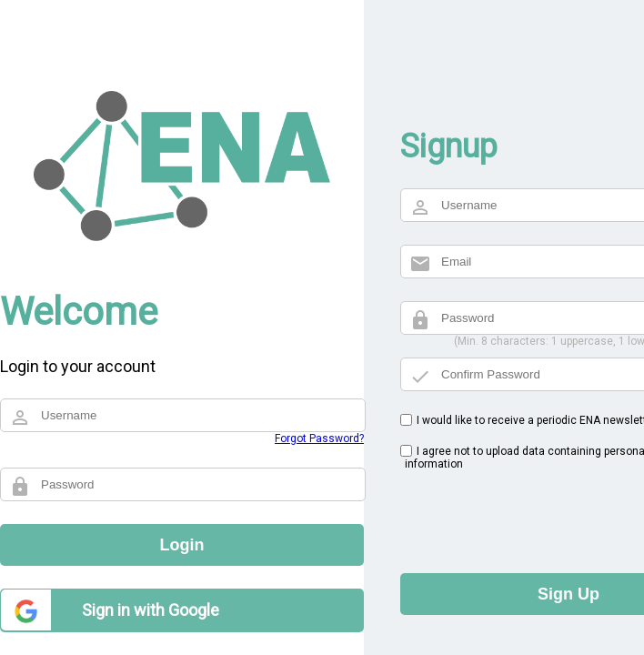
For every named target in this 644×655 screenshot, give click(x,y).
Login (182, 545)
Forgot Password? (319, 438)
